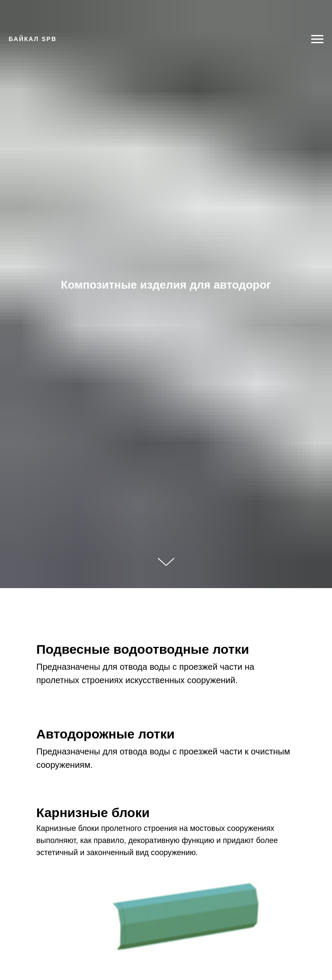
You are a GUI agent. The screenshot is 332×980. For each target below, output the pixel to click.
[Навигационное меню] (317, 39)
